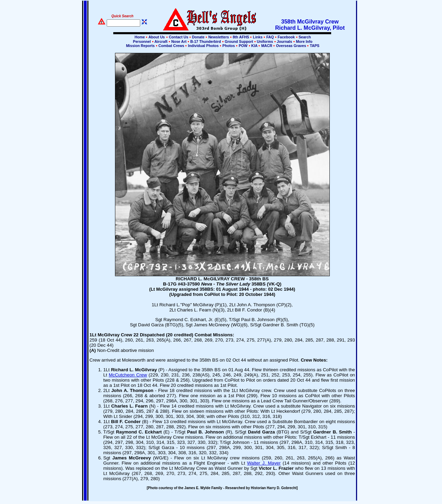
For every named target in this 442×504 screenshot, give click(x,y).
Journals (285, 41)
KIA (254, 46)
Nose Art (179, 41)
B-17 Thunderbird (206, 41)
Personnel (142, 41)
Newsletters (219, 37)
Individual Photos (203, 46)
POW (243, 46)
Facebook (286, 37)
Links (258, 37)
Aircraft (161, 41)
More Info (304, 41)
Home (140, 37)
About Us (156, 37)
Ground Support (239, 41)
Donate (198, 37)
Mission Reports (140, 46)
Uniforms (265, 41)
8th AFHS (241, 37)
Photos (229, 46)
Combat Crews (171, 46)
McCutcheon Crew (128, 375)
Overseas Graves (291, 46)
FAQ (270, 37)
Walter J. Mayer (264, 463)
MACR (267, 46)
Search (304, 37)
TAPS (314, 46)
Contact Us (179, 37)
